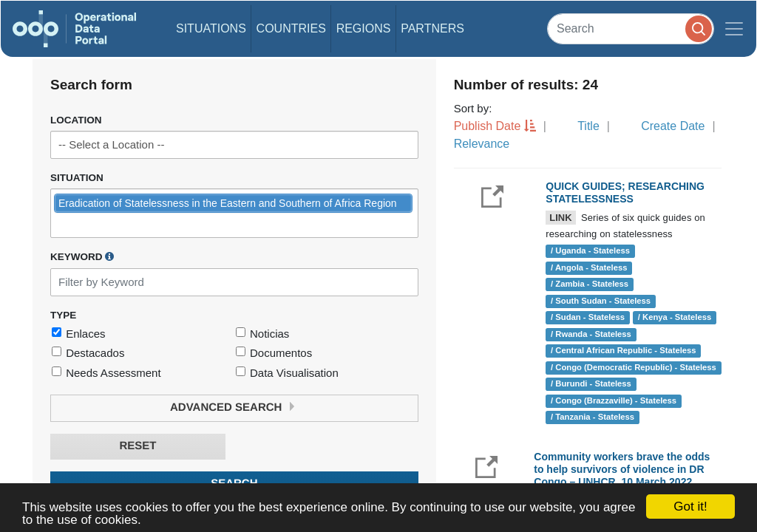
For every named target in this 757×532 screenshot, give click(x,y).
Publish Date (488, 126)
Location (76, 120)
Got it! (690, 507)
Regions (364, 28)
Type (63, 315)
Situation (77, 178)
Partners (432, 28)
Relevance (482, 144)
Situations (211, 28)
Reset (138, 446)
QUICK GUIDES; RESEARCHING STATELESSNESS (625, 192)
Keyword (82, 256)
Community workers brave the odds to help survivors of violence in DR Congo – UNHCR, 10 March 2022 (622, 469)
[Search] (631, 28)
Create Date (673, 126)
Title (588, 126)
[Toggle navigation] (734, 29)
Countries (291, 28)
